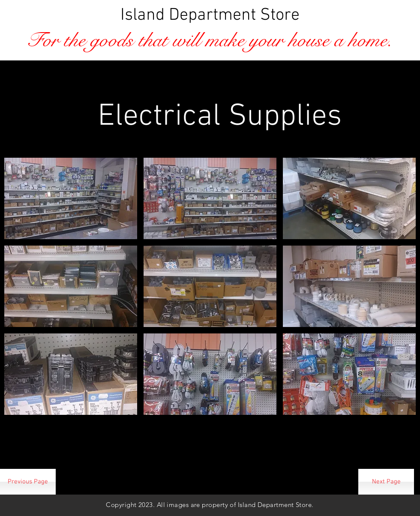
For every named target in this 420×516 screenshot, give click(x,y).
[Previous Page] (28, 482)
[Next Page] (386, 482)
